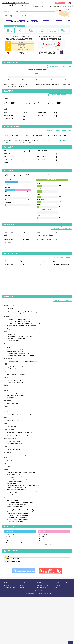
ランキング (50, 6)
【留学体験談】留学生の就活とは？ (62, 228)
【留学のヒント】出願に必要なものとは (60, 95)
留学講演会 (23, 588)
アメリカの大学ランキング (10, 586)
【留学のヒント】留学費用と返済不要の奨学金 (59, 130)
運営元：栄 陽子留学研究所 (49, 3)
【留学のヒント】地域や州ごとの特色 (61, 257)
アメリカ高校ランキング (43, 588)
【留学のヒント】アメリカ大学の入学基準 (60, 66)
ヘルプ (41, 3)
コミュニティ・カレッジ (43, 586)
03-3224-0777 (47, 593)
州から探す (37, 6)
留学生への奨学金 (24, 584)
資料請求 (39, 582)
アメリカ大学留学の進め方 (60, 6)
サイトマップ (57, 586)
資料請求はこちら (60, 3)
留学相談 (70, 6)
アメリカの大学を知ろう (26, 582)
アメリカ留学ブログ (42, 584)
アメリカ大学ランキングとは (60, 582)
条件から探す (44, 6)
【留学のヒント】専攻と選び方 (63, 300)
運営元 (55, 588)
